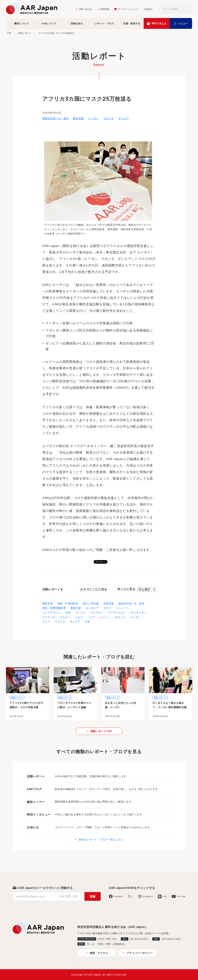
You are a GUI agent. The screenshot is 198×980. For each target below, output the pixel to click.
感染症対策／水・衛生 (55, 118)
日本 (87, 622)
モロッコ (120, 617)
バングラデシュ (51, 612)
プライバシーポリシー (139, 953)
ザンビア (124, 118)
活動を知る (77, 23)
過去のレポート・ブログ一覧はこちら (101, 839)
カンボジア (92, 608)
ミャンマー (122, 608)
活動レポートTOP (101, 731)
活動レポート (25, 33)
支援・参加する (132, 23)
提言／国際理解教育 (54, 608)
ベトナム (80, 612)
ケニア (46, 622)
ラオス (107, 608)
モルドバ (65, 617)
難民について (22, 23)
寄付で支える (159, 23)
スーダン (94, 118)
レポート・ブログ (104, 23)
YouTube (181, 896)
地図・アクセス (99, 953)
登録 (93, 896)
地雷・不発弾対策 (68, 603)
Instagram (148, 896)
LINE (165, 896)
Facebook (118, 896)
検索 (188, 9)
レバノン (105, 617)
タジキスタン (139, 612)
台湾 (68, 612)
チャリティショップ (128, 9)
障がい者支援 (91, 603)
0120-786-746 (107, 939)
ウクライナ (49, 617)
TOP (9, 33)
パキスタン (97, 612)
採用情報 (105, 9)
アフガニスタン (117, 612)
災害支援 (109, 603)
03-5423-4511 (139, 939)
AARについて (49, 23)
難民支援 (48, 603)
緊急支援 (78, 118)
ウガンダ (109, 118)
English (148, 9)
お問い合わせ (85, 9)
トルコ (79, 617)
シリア (91, 617)
